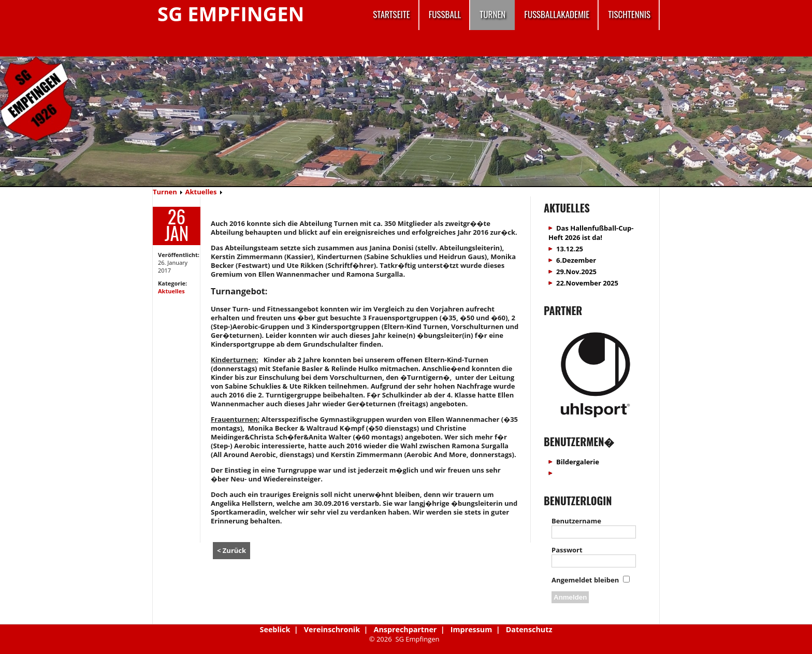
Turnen (492, 14)
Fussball (445, 14)
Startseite (391, 14)
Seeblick (275, 629)
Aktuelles (201, 192)
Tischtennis (629, 14)
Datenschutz (529, 629)
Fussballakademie (557, 14)
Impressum (471, 629)
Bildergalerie (578, 462)
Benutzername (576, 521)
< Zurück (231, 550)
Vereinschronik (332, 629)
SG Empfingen (231, 13)
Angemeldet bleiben (585, 580)
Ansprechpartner (405, 629)
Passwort (567, 550)
